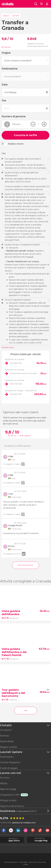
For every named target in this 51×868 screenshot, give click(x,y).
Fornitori (5, 778)
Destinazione (10, 69)
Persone (16, 124)
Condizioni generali (11, 862)
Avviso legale (23, 862)
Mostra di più (8, 347)
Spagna (6, 16)
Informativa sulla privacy (38, 862)
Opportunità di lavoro (12, 806)
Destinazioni (7, 757)
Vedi (26, 710)
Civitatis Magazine (10, 762)
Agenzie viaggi (8, 789)
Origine (6, 53)
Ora (4, 100)
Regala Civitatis (8, 747)
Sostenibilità (7, 741)
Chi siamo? (6, 730)
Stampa (4, 736)
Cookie (26, 865)
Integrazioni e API (10, 795)
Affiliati (4, 783)
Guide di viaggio (9, 768)
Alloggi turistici (8, 800)
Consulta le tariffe (26, 135)
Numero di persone (14, 116)
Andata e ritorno (16, 144)
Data (5, 85)
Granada (16, 16)
